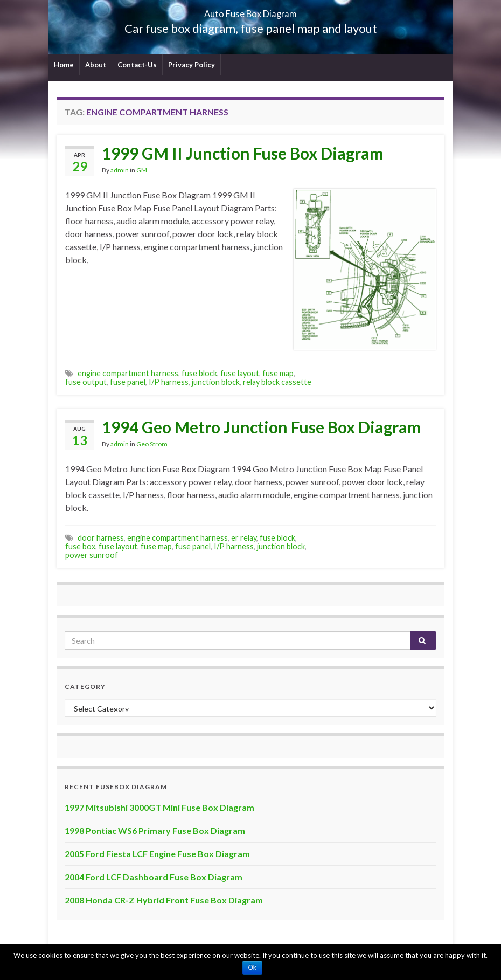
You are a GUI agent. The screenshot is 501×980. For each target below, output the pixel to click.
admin (120, 170)
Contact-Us (137, 65)
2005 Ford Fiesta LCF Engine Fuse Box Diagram (157, 854)
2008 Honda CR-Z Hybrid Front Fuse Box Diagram (164, 900)
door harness (101, 538)
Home (64, 65)
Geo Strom (152, 444)
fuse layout (240, 373)
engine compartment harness (128, 373)
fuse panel (128, 382)
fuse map (278, 373)
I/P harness (169, 382)
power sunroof (92, 555)
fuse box (80, 546)
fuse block (199, 373)
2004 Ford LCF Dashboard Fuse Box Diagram (154, 877)
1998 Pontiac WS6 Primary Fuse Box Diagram (155, 830)
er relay (244, 538)
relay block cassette (277, 382)
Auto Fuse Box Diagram (251, 11)
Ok (252, 968)
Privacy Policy (192, 65)
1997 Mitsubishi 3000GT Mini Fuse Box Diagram (159, 807)
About (96, 65)
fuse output (86, 382)
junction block (216, 382)
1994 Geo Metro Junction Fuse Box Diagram (262, 427)
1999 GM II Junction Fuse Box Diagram (243, 153)
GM (142, 170)
